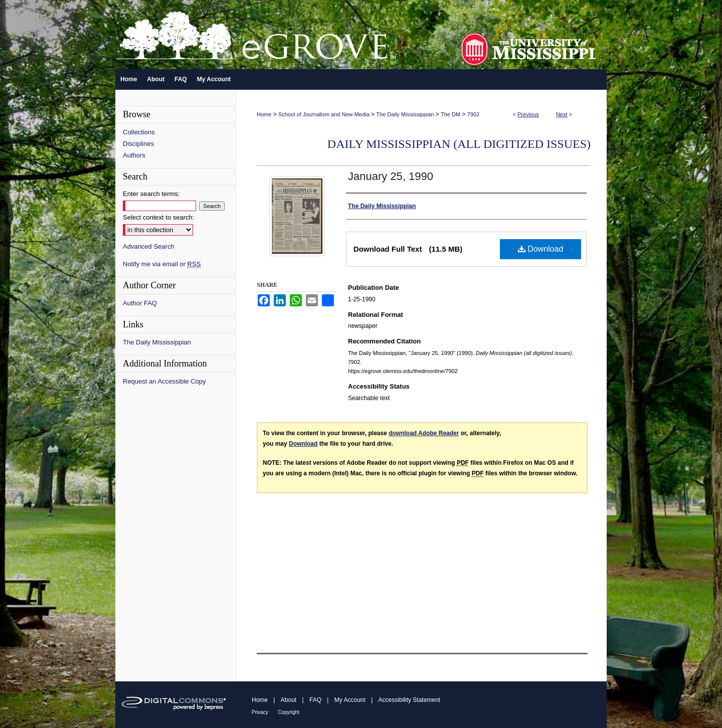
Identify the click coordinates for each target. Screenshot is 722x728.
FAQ (315, 700)
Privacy (260, 712)
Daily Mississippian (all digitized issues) (459, 144)
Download (541, 249)
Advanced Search (149, 246)
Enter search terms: (151, 194)
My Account (350, 700)
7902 (473, 114)
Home (264, 114)
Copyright (289, 712)
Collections (139, 132)
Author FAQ (140, 303)
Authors (134, 155)
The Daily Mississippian (405, 114)
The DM (450, 114)
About (289, 700)
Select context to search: (158, 217)
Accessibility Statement (409, 700)
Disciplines (138, 144)
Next (562, 114)
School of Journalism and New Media (324, 114)
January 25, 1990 (391, 176)
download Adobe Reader (424, 433)
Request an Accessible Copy (164, 381)
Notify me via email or (162, 264)
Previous (528, 114)
